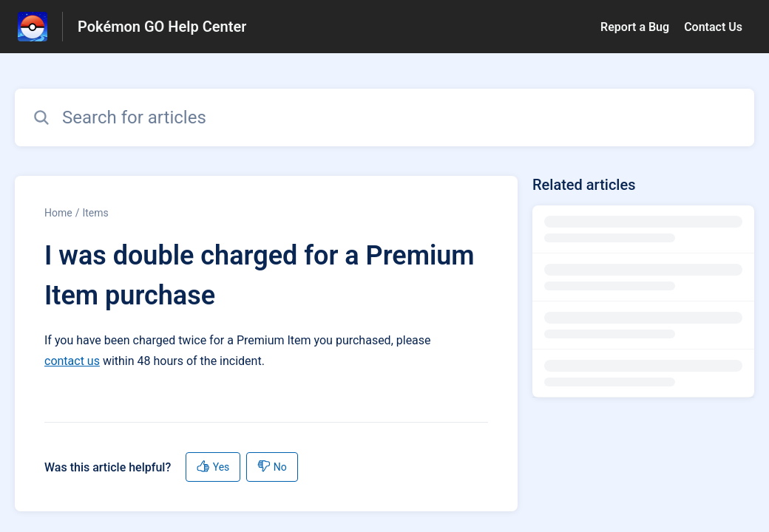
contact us (72, 361)
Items (95, 213)
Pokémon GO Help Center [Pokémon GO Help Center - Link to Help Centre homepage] (162, 27)
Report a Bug (635, 27)
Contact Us (713, 27)
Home (58, 213)
